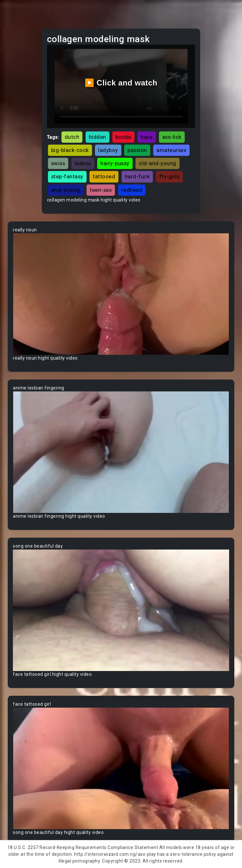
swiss (58, 163)
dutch (72, 137)
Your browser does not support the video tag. (121, 294)
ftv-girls (170, 176)
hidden (98, 137)
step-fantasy (67, 176)
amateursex (171, 150)
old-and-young (158, 163)
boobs (123, 137)
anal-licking (66, 190)
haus (147, 137)
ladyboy (108, 150)
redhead (132, 190)
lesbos (83, 163)
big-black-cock (70, 150)
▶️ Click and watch (121, 83)
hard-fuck (137, 176)
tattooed (104, 176)
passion (137, 150)
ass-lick (172, 137)
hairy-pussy (115, 163)
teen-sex (101, 190)
